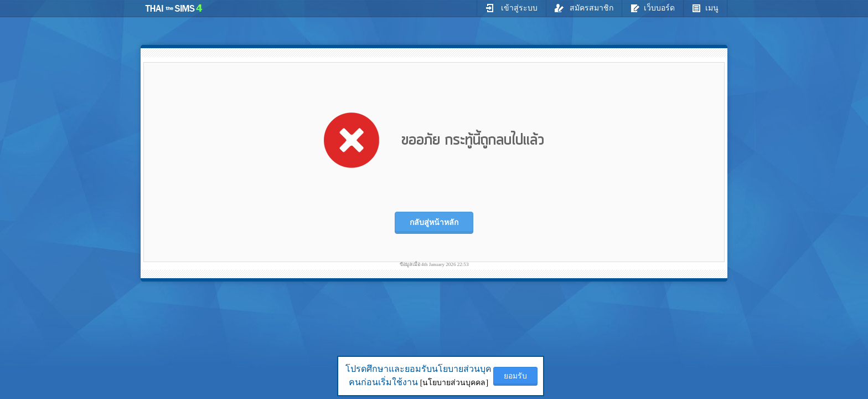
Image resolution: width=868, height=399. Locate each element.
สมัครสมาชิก (584, 8)
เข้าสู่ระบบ (512, 8)
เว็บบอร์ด (653, 8)
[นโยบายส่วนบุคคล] (454, 383)
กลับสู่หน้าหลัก (434, 222)
